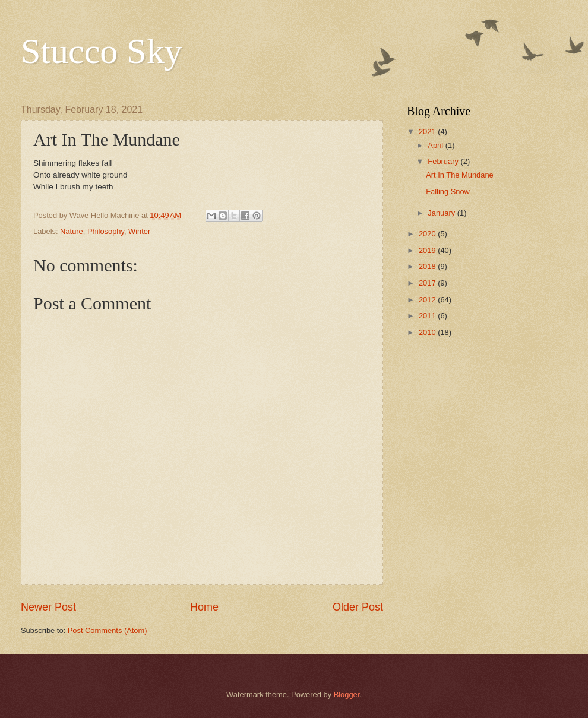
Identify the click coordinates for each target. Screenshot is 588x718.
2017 (428, 283)
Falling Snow (448, 192)
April (436, 145)
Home (204, 607)
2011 (428, 316)
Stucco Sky (102, 51)
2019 (428, 250)
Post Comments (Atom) (108, 630)
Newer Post (48, 607)
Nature (72, 231)
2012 (428, 300)
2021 (428, 132)
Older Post (358, 607)
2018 (428, 266)
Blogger (347, 695)
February (444, 161)
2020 (428, 234)
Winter (139, 231)
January (442, 213)
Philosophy (106, 231)
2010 (428, 332)
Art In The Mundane (460, 175)
